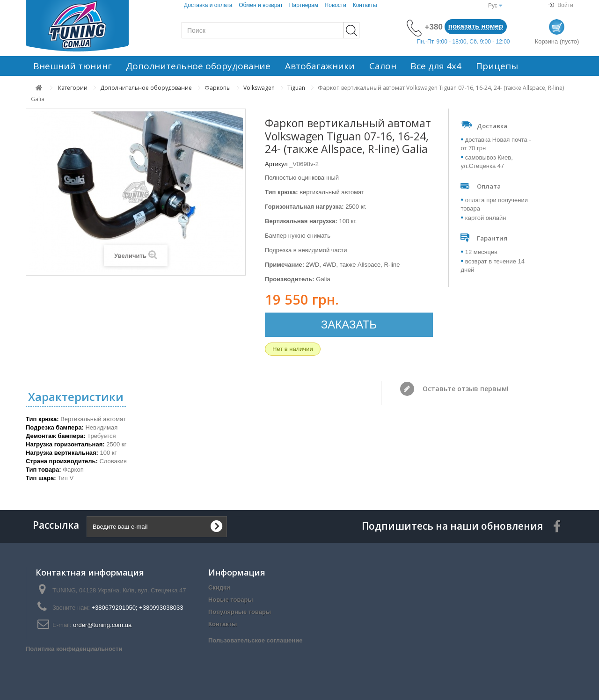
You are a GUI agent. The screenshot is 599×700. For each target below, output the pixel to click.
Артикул (276, 164)
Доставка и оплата (208, 5)
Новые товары (231, 600)
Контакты (365, 5)
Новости (336, 5)
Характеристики (76, 397)
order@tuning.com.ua (102, 625)
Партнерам (304, 5)
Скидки (219, 587)
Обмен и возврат (261, 5)
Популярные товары (240, 612)
